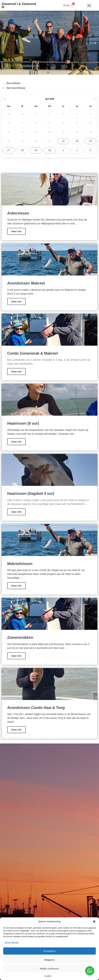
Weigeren (50, 960)
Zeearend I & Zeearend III (19, 5)
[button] (94, 922)
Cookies (48, 976)
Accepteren (50, 951)
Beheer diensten (12, 942)
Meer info (16, 231)
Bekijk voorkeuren (49, 969)
